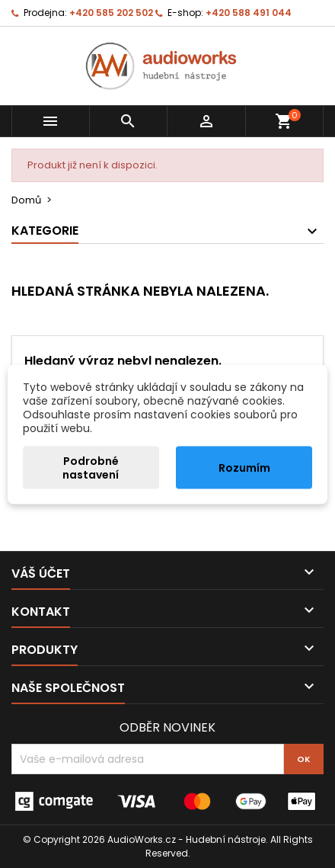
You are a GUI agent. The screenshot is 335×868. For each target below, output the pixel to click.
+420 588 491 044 (249, 13)
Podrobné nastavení (91, 467)
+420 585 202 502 (111, 13)
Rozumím (244, 467)
